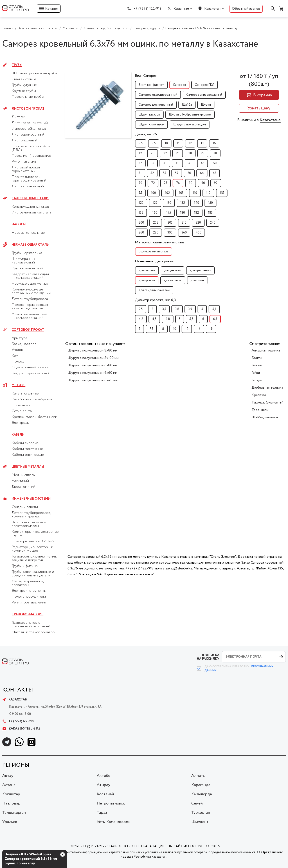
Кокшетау (11, 794)
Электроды (21, 423)
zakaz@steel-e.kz (21, 729)
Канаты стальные (25, 394)
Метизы (19, 385)
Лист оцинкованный (28, 135)
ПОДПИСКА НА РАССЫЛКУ (208, 657)
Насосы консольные (28, 233)
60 (189, 173)
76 (178, 183)
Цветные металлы (28, 467)
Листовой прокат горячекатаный (26, 169)
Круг (15, 356)
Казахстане (270, 120)
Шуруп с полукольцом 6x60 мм (92, 373)
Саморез (179, 85)
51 (140, 173)
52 (152, 173)
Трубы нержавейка (27, 253)
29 (203, 153)
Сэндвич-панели (25, 507)
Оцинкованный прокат (30, 367)
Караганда (201, 785)
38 (165, 163)
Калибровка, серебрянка (32, 399)
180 (182, 213)
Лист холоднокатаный (30, 123)
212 (184, 223)
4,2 (141, 319)
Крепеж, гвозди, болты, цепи (34, 417)
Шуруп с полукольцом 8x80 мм (92, 350)
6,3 (215, 319)
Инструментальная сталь (31, 213)
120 (141, 203)
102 (167, 193)
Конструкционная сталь (31, 207)
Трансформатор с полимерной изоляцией (31, 625)
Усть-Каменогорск (113, 822)
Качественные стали (30, 198)
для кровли (147, 280)
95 (140, 193)
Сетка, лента (22, 411)
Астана (9, 785)
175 (169, 213)
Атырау (103, 785)
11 (178, 143)
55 (164, 173)
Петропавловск (111, 803)
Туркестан (201, 813)
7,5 (151, 329)
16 (214, 143)
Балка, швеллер (24, 344)
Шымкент (200, 822)
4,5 (154, 319)
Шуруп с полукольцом (190, 125)
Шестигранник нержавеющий (24, 261)
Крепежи (259, 395)
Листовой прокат (28, 109)
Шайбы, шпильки (265, 417)
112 (208, 193)
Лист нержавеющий (28, 186)
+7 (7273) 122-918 (147, 9)
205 (170, 223)
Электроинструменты (29, 591)
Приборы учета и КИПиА (33, 541)
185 (210, 213)
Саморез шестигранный (156, 105)
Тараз (102, 813)
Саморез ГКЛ (205, 85)
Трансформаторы (28, 614)
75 (165, 183)
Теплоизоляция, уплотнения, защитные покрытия (34, 558)
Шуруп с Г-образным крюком (190, 115)
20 (153, 153)
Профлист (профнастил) (31, 156)
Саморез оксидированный (158, 95)
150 (210, 203)
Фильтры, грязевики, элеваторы (28, 583)
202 (156, 223)
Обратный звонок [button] (246, 9)
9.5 (154, 143)
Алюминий (20, 481)
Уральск (10, 822)
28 (190, 153)
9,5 (141, 143)
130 (169, 203)
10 (166, 143)
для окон (197, 280)
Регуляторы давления (29, 603)
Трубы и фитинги (25, 566)
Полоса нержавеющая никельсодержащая (30, 307)
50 (215, 163)
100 (153, 193)
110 (195, 193)
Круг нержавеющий (27, 268)
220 (198, 223)
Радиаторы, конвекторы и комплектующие (32, 549)
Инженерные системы (31, 499)
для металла (173, 280)
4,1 (214, 309)
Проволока (21, 405)
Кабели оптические (28, 455)
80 (191, 183)
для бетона (147, 270)
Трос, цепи (260, 410)
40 (177, 163)
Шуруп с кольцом (151, 125)
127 (155, 203)
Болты (257, 358)
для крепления (200, 270)
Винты (257, 365)
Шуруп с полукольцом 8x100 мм (93, 358)
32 (140, 163)
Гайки (256, 373)
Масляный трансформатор (33, 632)
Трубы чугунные (24, 85)
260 (141, 233)
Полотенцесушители (29, 597)
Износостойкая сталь (29, 129)
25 (178, 153)
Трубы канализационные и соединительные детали (33, 574)
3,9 (190, 309)
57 (177, 173)
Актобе (103, 776)
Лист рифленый (24, 141)
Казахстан (212, 9)
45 (202, 163)
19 (140, 153)
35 (153, 163)
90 (203, 183)
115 (222, 193)
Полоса (18, 362)
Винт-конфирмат (151, 85)
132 (183, 203)
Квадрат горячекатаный (31, 373)
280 (156, 233)
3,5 (164, 309)
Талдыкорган (14, 813)
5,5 (191, 319)
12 (190, 143)
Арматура (20, 338)
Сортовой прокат (28, 330)
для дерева (172, 270)
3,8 (177, 309)
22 (165, 153)
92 (216, 183)
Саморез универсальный (204, 95)
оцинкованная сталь (154, 252)
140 (197, 203)
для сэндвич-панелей (154, 290)
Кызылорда (202, 794)
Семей (197, 803)
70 (140, 183)
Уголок (17, 350)
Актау (8, 776)
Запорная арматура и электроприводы (29, 524)
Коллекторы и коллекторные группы (35, 534)
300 (170, 233)
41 (190, 163)
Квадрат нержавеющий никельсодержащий (30, 276)
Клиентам (181, 9)
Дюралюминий (24, 487)
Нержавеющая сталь (30, 245)
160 (155, 213)
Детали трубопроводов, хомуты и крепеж (31, 515)
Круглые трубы (24, 91)
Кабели (18, 435)
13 (202, 143)
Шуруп (206, 105)
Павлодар (11, 803)
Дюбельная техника (267, 388)
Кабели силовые (25, 443)
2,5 (141, 309)
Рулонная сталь (24, 162)
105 (181, 193)
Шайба (187, 105)
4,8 (168, 319)
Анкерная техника (266, 350)
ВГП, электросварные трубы (35, 73)
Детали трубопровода (30, 299)
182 (196, 213)
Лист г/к (18, 117)
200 (141, 223)
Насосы (19, 224)
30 (215, 153)
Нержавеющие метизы (30, 284)
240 (213, 223)
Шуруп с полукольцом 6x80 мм (92, 365)
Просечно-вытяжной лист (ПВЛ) (33, 148)
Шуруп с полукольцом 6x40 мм (92, 380)
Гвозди (257, 380)
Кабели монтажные (27, 449)
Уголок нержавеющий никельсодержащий (29, 316)
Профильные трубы (28, 97)
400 (199, 233)
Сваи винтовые (24, 79)
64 (202, 173)
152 (141, 213)
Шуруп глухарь (149, 115)
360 (184, 233)
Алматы (198, 776)
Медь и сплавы (24, 475)
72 (153, 183)
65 (215, 173)
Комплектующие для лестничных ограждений (31, 291)
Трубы (17, 65)
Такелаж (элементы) (268, 402)
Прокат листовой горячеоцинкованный (29, 179)
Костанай (105, 794)
